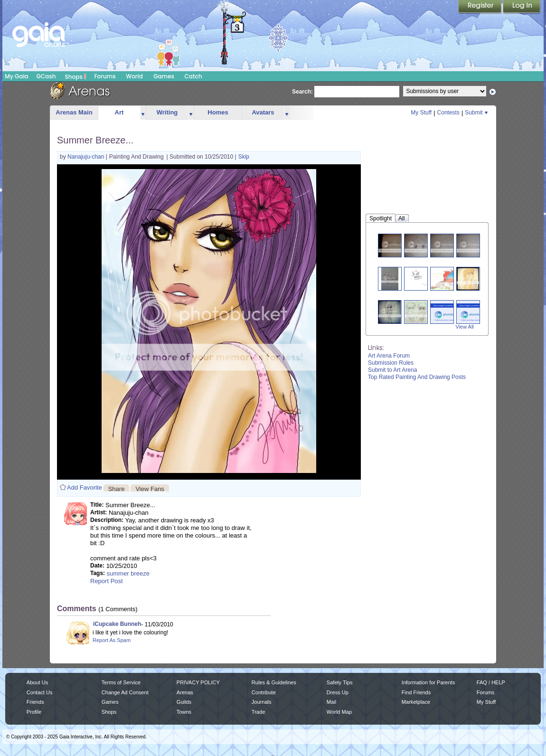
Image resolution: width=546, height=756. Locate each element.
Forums (105, 76)
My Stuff (421, 113)
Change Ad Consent (125, 692)
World (134, 76)
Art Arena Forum (389, 356)
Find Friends (416, 692)
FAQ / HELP (491, 682)
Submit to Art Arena (392, 370)
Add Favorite (85, 487)
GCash (46, 76)
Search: (302, 92)
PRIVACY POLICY (198, 682)
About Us (37, 682)
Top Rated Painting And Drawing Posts (417, 377)
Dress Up (338, 692)
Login (522, 7)
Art (119, 112)
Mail (331, 702)
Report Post (107, 581)
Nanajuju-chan (87, 157)
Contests (448, 113)
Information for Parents (428, 682)
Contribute (264, 692)
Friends (35, 702)
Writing (167, 112)
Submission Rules (391, 363)
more (143, 113)
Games (164, 76)
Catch (193, 76)
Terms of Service (121, 682)
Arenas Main (74, 112)
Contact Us (40, 692)
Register (480, 7)
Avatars (263, 112)
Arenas (185, 692)
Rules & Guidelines (274, 682)
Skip (244, 157)
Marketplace (416, 702)
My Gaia (16, 76)
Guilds (184, 702)
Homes (218, 112)
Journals (262, 702)
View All (465, 327)
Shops (76, 76)
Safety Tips (340, 682)
